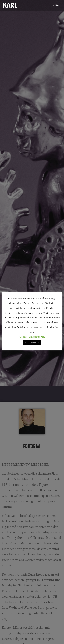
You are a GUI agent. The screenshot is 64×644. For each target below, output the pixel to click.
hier (32, 332)
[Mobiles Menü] (57, 5)
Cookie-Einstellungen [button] (32, 337)
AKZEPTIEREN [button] (32, 343)
